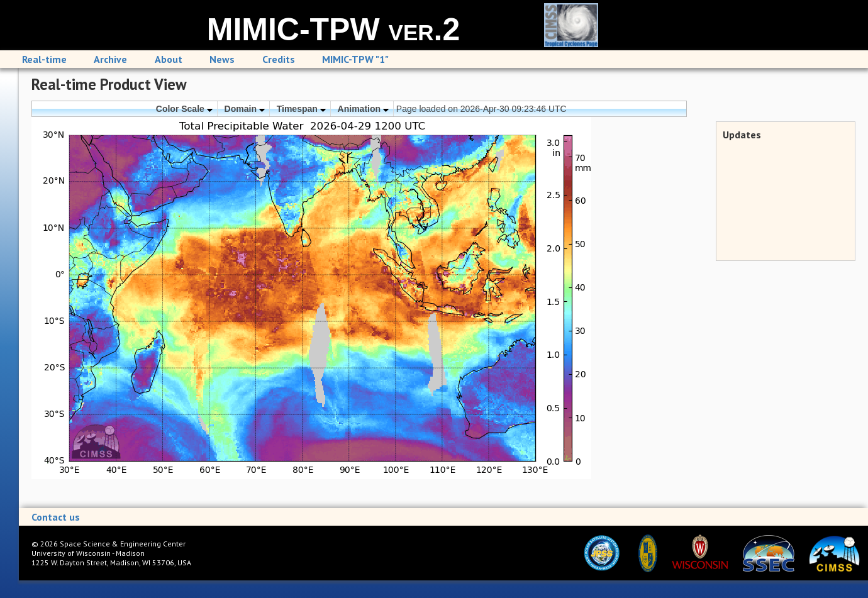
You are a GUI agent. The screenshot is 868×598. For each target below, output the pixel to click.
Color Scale (184, 109)
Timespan (301, 109)
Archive (110, 59)
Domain (245, 109)
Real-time (44, 59)
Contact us (56, 517)
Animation (363, 109)
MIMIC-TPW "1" (355, 59)
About (169, 59)
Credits (279, 59)
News (222, 59)
